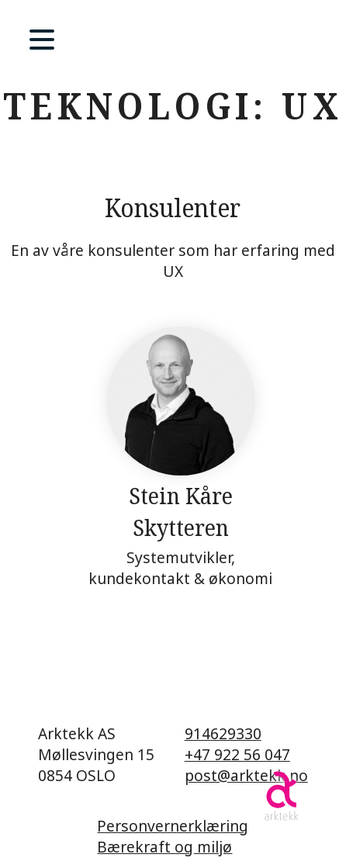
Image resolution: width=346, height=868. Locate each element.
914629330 (223, 733)
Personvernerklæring (173, 826)
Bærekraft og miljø (164, 847)
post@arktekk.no (246, 775)
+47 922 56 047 (237, 754)
